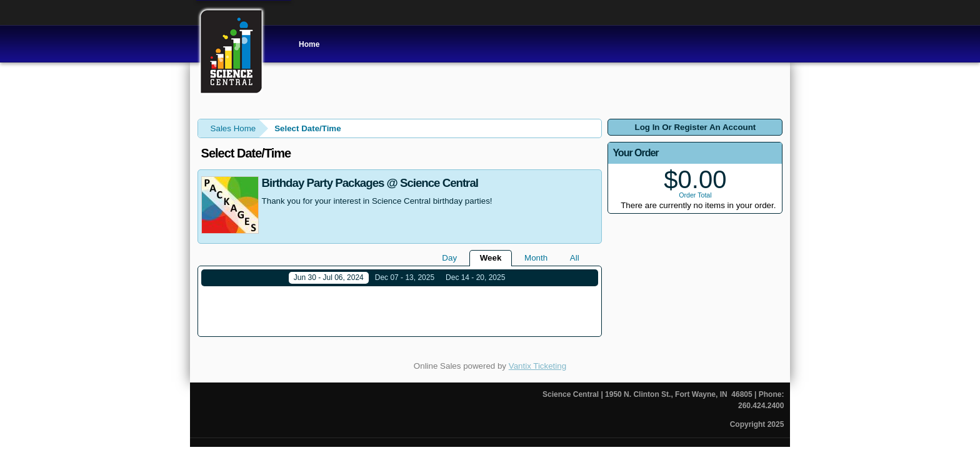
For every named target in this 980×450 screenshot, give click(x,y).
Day (449, 258)
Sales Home (233, 128)
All (575, 258)
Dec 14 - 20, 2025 (475, 277)
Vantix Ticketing (537, 357)
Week (491, 258)
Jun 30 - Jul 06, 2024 (329, 277)
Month (536, 258)
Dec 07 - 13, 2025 (405, 277)
